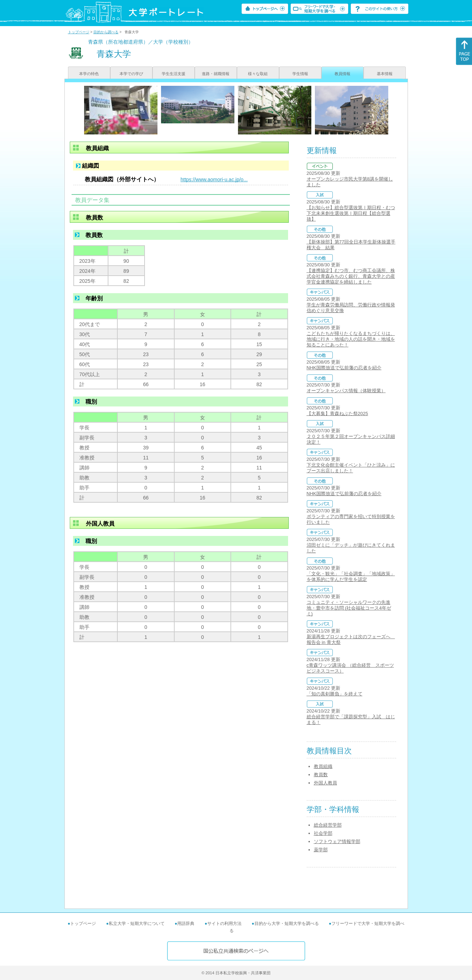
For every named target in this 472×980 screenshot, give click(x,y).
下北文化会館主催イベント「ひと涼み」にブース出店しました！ (351, 468)
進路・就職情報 (216, 74)
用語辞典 (186, 924)
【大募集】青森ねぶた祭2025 (337, 413)
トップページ (79, 32)
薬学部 (321, 850)
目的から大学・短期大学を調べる (287, 924)
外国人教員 (325, 783)
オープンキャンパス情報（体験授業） (346, 391)
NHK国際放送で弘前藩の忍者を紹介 (344, 368)
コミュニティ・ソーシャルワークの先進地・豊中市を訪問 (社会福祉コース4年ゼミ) (349, 608)
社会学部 (323, 833)
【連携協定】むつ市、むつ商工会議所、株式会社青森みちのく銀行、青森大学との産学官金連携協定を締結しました (351, 276)
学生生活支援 (174, 74)
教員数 (321, 775)
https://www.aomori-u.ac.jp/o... (214, 179)
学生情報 (300, 74)
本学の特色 (89, 74)
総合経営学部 (328, 825)
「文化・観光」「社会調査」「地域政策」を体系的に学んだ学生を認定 (351, 577)
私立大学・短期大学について (137, 924)
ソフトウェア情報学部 (337, 841)
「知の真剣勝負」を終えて (335, 694)
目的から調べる (106, 32)
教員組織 (323, 766)
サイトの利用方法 (224, 924)
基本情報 (385, 74)
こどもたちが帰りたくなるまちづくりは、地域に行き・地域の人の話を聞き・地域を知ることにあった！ (351, 339)
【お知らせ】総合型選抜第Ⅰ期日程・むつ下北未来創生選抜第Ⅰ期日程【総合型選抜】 (351, 213)
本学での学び (131, 74)
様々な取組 (258, 74)
